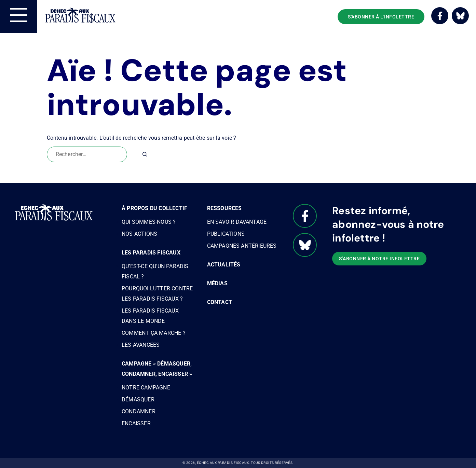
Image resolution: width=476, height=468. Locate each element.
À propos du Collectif (154, 208)
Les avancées (141, 345)
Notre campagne (146, 388)
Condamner (139, 411)
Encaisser (136, 423)
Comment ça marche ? (154, 333)
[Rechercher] (145, 154)
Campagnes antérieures (242, 246)
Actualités (224, 265)
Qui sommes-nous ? (149, 222)
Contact (220, 302)
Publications (226, 234)
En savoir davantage (237, 222)
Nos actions (139, 234)
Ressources (225, 208)
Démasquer (138, 400)
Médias (217, 283)
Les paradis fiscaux (151, 253)
